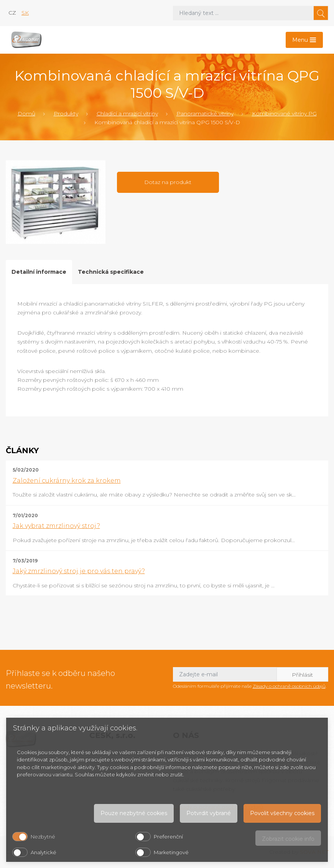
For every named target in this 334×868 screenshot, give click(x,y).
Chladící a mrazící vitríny (127, 113)
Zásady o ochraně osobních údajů (289, 686)
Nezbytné (43, 837)
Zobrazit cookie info (288, 839)
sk (25, 13)
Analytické (44, 852)
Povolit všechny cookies (282, 813)
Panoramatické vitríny (205, 113)
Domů (26, 113)
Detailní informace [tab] (39, 272)
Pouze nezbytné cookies (134, 813)
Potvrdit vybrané (209, 813)
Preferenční (168, 837)
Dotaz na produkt (168, 182)
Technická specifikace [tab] (111, 272)
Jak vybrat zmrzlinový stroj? (56, 526)
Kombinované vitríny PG (284, 113)
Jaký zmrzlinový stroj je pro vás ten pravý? (79, 571)
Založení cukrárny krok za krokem (67, 481)
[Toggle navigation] (304, 40)
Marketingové (171, 852)
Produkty (66, 113)
